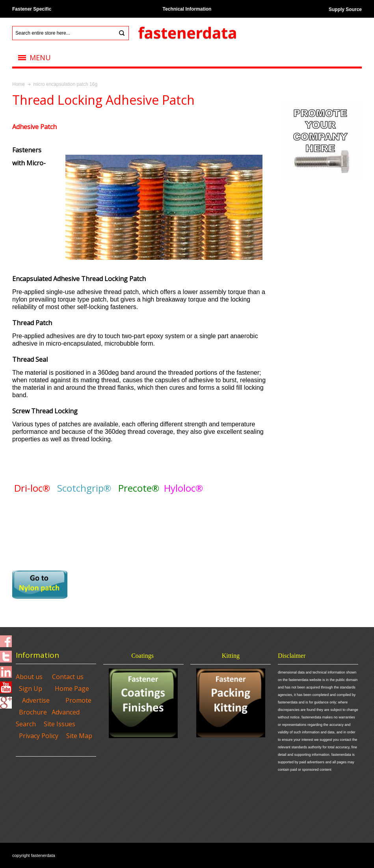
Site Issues (60, 724)
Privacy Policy (39, 736)
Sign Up (31, 688)
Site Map (79, 736)
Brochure (33, 712)
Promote (78, 700)
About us (29, 677)
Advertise (36, 700)
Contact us (68, 677)
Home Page (72, 688)
